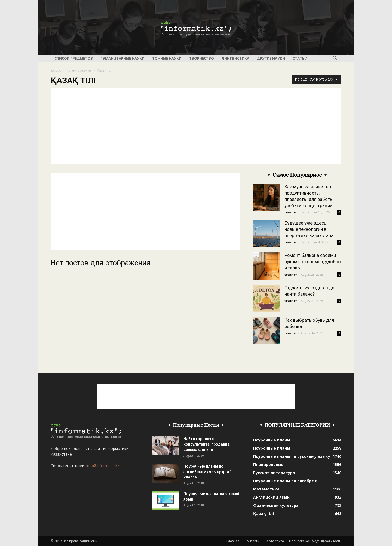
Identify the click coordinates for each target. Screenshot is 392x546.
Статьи (300, 58)
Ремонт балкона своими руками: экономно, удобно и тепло (313, 262)
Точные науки (167, 58)
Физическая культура (276, 505)
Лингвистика (235, 58)
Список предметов (74, 58)
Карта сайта (274, 541)
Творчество (202, 58)
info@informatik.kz (103, 466)
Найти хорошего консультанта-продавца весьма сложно (207, 444)
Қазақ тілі (264, 513)
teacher (291, 212)
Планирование (79, 70)
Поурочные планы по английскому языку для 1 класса (208, 472)
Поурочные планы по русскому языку (292, 456)
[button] (335, 59)
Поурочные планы (272, 440)
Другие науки (271, 58)
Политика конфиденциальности (315, 541)
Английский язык (271, 497)
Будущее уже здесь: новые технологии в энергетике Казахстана (309, 229)
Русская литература (274, 473)
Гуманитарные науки (122, 58)
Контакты (252, 541)
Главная (233, 541)
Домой (56, 70)
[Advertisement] (196, 126)
